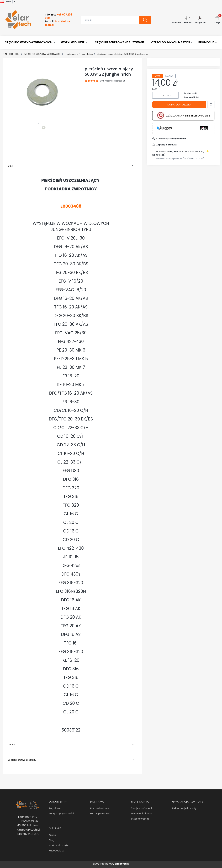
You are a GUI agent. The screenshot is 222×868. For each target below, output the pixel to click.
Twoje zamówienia (142, 808)
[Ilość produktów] (163, 95)
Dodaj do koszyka (179, 105)
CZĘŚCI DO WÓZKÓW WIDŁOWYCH (42, 54)
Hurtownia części (59, 845)
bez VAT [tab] (169, 76)
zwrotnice (87, 54)
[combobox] (107, 20)
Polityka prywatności (61, 814)
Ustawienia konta (142, 814)
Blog (52, 840)
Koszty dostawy (99, 808)
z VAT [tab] (158, 76)
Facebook (55, 851)
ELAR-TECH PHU (11, 54)
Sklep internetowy (110, 864)
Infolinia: (59, 16)
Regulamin (56, 808)
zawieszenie (71, 54)
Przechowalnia (140, 819)
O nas (52, 835)
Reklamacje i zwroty (184, 808)
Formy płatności (100, 814)
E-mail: (57, 23)
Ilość (155, 89)
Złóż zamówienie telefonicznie (183, 116)
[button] (145, 20)
